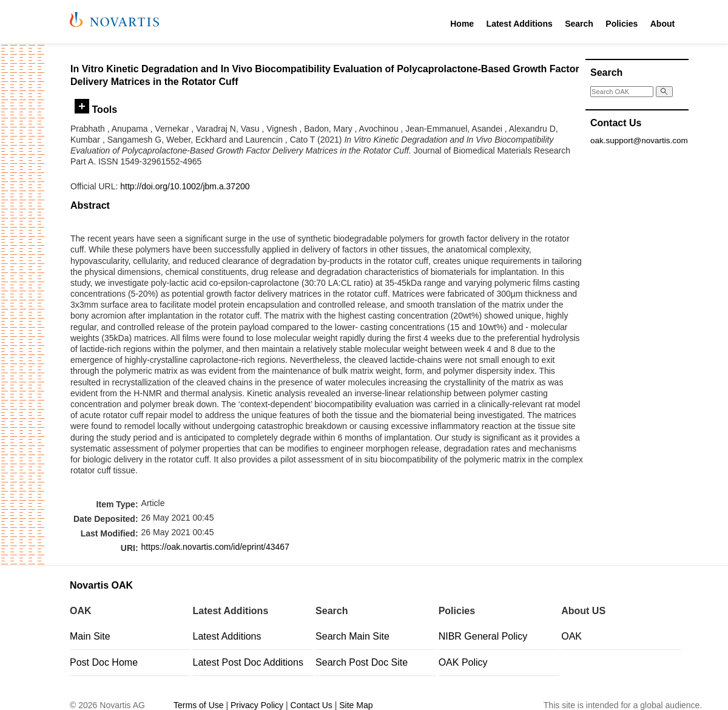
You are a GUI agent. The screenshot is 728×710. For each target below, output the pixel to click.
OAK (571, 636)
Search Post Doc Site (362, 662)
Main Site (90, 636)
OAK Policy (463, 662)
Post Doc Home (104, 662)
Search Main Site (352, 636)
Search (579, 24)
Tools (96, 109)
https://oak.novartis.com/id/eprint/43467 (215, 547)
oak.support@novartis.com (639, 140)
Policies (622, 24)
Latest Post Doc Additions (248, 662)
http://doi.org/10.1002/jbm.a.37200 (185, 186)
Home (462, 24)
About (662, 24)
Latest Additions (520, 24)
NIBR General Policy (483, 636)
